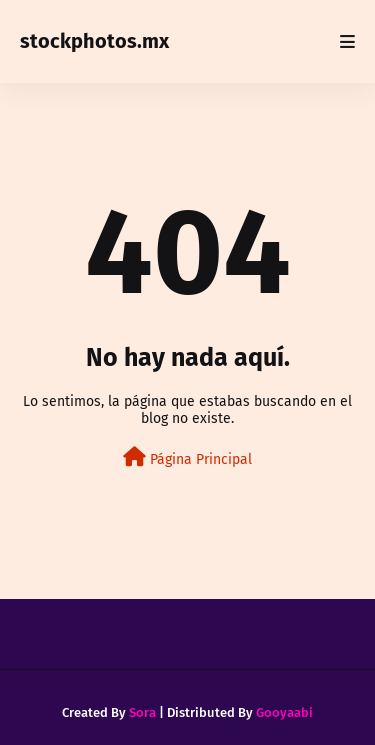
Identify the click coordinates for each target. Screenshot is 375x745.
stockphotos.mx (94, 41)
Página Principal (187, 457)
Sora (142, 712)
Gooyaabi (284, 712)
